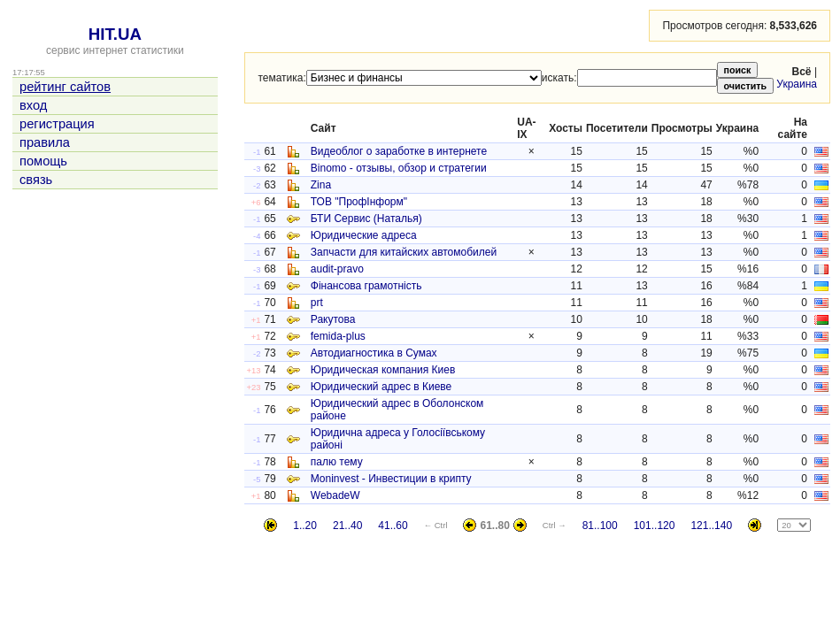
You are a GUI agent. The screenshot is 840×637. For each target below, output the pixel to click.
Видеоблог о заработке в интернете (399, 151)
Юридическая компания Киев (383, 370)
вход (33, 105)
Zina (321, 185)
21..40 (347, 526)
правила (45, 142)
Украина (797, 84)
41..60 (393, 526)
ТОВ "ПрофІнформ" (359, 202)
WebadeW (335, 495)
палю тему (337, 462)
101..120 (655, 526)
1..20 (305, 526)
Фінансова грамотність (366, 286)
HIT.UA (115, 34)
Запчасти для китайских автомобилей (404, 252)
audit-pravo (337, 269)
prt (317, 303)
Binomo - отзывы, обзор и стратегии (399, 168)
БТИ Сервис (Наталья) (366, 219)
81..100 (600, 526)
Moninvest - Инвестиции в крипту (391, 479)
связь (36, 180)
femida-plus (338, 336)
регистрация (57, 124)
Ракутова (333, 319)
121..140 (711, 526)
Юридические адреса (364, 235)
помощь (43, 161)
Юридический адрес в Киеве (381, 387)
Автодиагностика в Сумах (374, 353)
